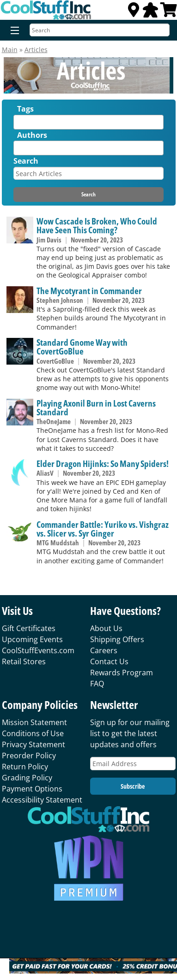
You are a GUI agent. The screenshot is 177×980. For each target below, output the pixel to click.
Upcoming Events (32, 639)
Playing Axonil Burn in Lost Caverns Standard (96, 407)
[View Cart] (169, 12)
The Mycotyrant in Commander (89, 291)
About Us (106, 628)
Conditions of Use (33, 733)
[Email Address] (133, 764)
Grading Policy (27, 778)
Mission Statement (34, 722)
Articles (36, 50)
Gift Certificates (29, 628)
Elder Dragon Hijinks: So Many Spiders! (103, 463)
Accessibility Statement (42, 800)
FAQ (97, 684)
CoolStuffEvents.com (38, 650)
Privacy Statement (34, 744)
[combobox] (88, 122)
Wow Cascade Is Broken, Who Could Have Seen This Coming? (97, 225)
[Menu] (13, 31)
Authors (32, 135)
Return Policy (25, 767)
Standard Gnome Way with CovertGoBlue (82, 347)
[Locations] (134, 12)
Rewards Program (122, 673)
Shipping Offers (117, 639)
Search (26, 161)
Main (10, 50)
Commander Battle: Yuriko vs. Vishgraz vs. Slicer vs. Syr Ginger (103, 529)
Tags (25, 109)
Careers (104, 650)
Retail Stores (24, 661)
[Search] (100, 30)
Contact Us (109, 661)
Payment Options (32, 789)
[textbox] (18, 124)
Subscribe (133, 786)
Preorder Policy (29, 756)
